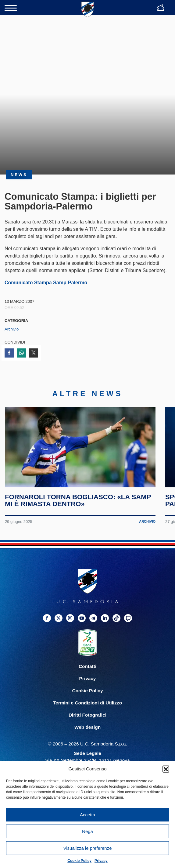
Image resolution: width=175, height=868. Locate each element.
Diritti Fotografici (87, 715)
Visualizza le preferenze (88, 848)
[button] (166, 769)
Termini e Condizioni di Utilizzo (87, 703)
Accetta (87, 815)
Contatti (87, 666)
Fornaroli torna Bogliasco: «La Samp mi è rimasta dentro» (78, 500)
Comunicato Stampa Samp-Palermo (46, 283)
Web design (87, 727)
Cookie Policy (79, 861)
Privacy (101, 861)
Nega (87, 831)
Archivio (12, 329)
